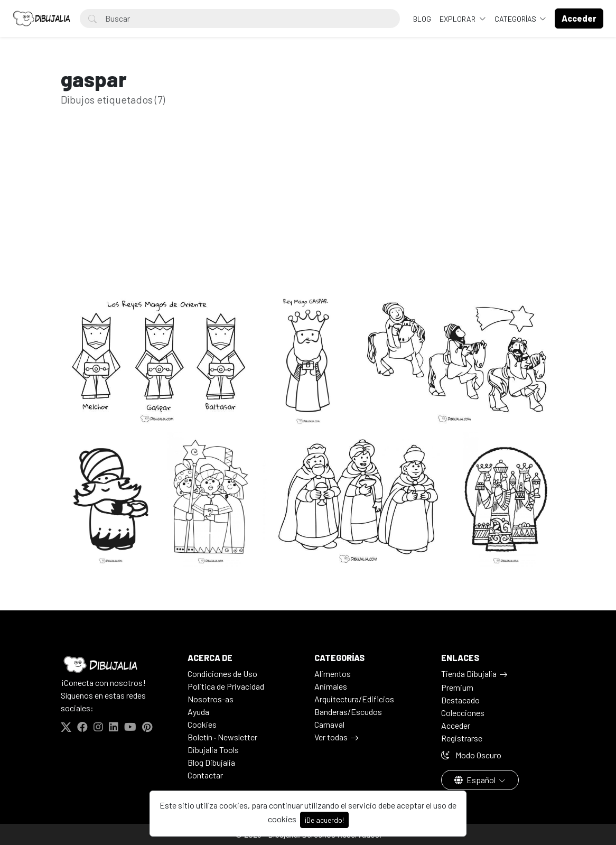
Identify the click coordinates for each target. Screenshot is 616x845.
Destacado (460, 700)
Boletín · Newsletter (222, 737)
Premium (457, 687)
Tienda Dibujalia (469, 674)
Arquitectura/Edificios (354, 699)
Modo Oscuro (471, 755)
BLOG (422, 19)
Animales (331, 686)
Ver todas (331, 737)
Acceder (456, 725)
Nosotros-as (211, 699)
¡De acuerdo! (324, 820)
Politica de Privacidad (226, 686)
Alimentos (333, 674)
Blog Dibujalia (211, 762)
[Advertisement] (308, 215)
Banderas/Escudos (348, 712)
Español (476, 780)
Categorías (516, 19)
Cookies (202, 724)
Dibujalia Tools (213, 750)
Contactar (205, 775)
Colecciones (463, 713)
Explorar (458, 19)
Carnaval (329, 724)
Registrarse (462, 738)
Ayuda (198, 712)
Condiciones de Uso (222, 674)
